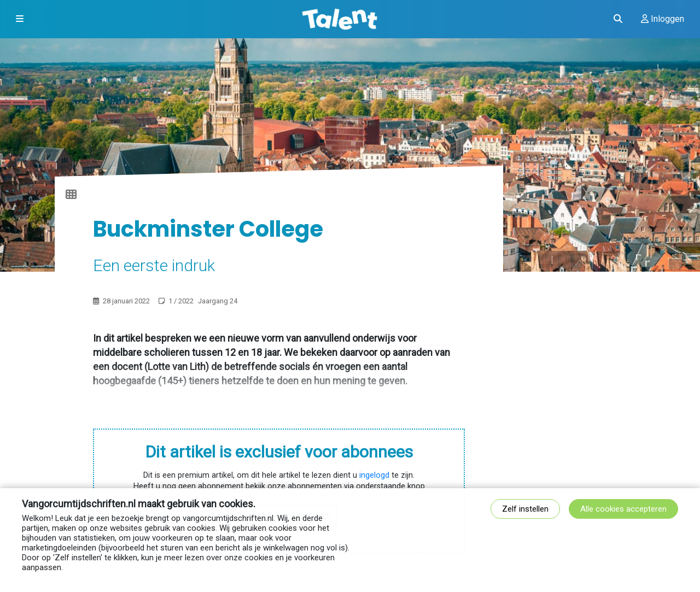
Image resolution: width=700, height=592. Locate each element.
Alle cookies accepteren (623, 509)
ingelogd (374, 475)
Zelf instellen (525, 509)
